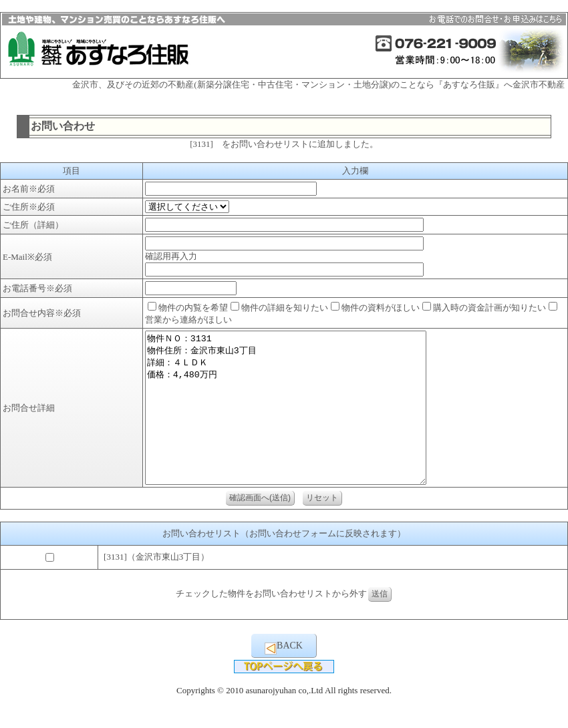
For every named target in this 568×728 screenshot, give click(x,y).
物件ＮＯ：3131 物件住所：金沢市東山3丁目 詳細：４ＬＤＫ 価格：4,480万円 (302, 423)
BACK (284, 678)
